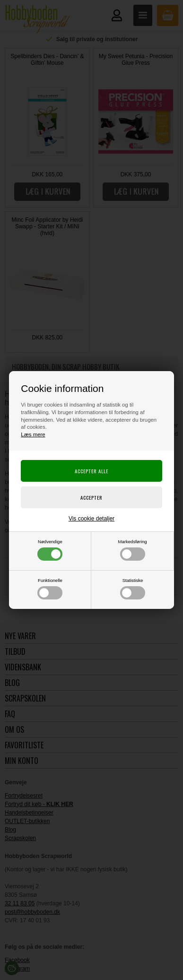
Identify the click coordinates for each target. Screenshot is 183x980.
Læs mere (33, 434)
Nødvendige (50, 550)
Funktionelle (50, 589)
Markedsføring (132, 550)
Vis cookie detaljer (91, 519)
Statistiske (133, 589)
